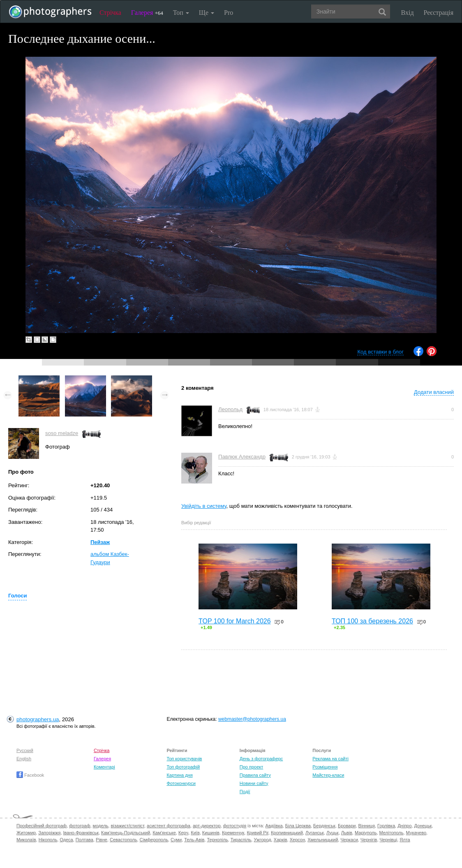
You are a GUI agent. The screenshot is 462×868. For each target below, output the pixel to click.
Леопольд (230, 409)
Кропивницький (287, 833)
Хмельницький (323, 840)
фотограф (80, 826)
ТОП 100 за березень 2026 (372, 621)
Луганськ (315, 833)
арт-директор (207, 826)
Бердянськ (324, 826)
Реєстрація (439, 13)
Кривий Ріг (257, 833)
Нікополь (48, 840)
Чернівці (389, 840)
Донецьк (423, 826)
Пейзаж (100, 542)
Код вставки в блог (380, 352)
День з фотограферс (261, 759)
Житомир (26, 833)
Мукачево (416, 833)
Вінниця (367, 826)
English (24, 759)
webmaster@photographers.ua (252, 719)
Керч (183, 833)
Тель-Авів (194, 840)
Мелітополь (392, 833)
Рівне (102, 840)
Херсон (297, 840)
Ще (207, 13)
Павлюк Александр (242, 457)
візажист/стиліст (127, 826)
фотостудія (235, 826)
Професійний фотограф (42, 826)
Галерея (147, 13)
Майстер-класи (328, 775)
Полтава (84, 840)
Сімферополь (154, 840)
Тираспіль (241, 840)
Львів (347, 833)
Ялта (405, 840)
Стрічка (110, 13)
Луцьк (333, 833)
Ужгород (262, 840)
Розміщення (325, 767)
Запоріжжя (49, 833)
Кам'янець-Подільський (126, 833)
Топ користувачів (184, 759)
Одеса (66, 840)
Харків (281, 840)
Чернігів (369, 840)
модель (101, 826)
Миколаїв (26, 840)
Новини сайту (254, 783)
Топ (181, 13)
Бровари (347, 826)
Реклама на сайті (330, 759)
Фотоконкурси (181, 783)
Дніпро (404, 826)
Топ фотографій (183, 767)
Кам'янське (164, 833)
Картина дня (179, 775)
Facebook (30, 775)
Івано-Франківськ (81, 833)
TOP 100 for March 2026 (235, 621)
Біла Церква (298, 826)
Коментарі (104, 767)
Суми (176, 840)
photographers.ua (38, 719)
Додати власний (434, 392)
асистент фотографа (169, 826)
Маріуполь (366, 833)
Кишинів (211, 833)
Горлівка (386, 826)
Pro (229, 13)
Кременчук (233, 833)
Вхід (408, 13)
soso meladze (62, 433)
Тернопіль (217, 840)
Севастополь (123, 840)
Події (245, 792)
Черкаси (349, 840)
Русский (25, 750)
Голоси (17, 596)
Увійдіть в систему (204, 506)
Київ (195, 833)
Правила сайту (255, 775)
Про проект (251, 767)
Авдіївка (274, 826)
